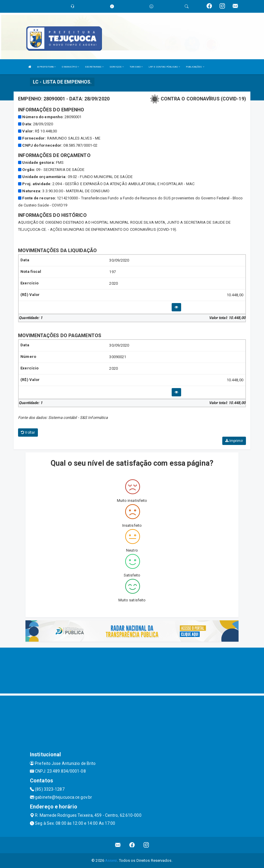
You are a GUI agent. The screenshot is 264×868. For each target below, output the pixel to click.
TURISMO (136, 67)
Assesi (111, 860)
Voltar (28, 433)
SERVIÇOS (117, 67)
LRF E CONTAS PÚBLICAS (164, 67)
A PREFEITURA (46, 67)
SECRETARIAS (94, 67)
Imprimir (234, 441)
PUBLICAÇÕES (195, 67)
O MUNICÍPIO (70, 67)
